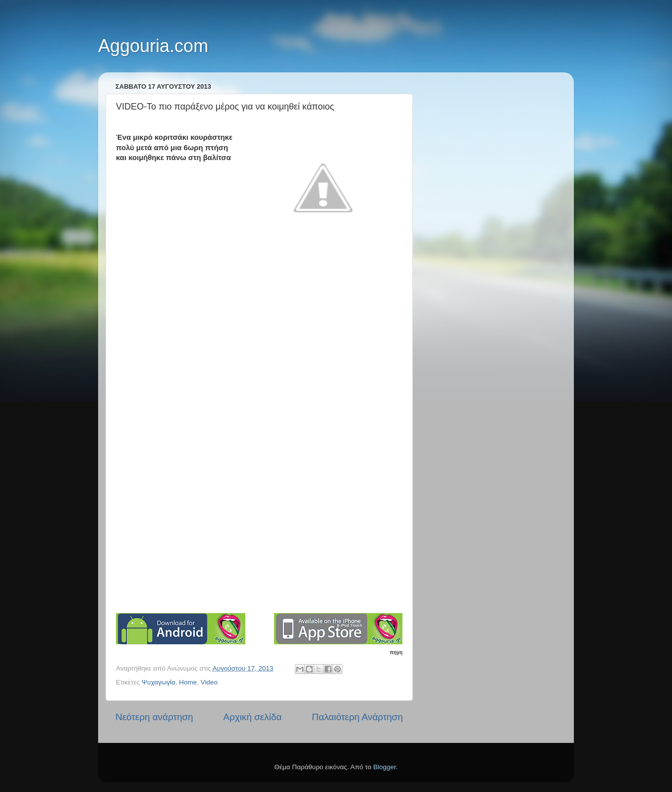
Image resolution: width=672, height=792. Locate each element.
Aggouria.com (153, 46)
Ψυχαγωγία (159, 682)
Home (188, 682)
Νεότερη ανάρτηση (154, 717)
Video (209, 682)
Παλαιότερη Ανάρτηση (357, 717)
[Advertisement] (259, 538)
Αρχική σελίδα (253, 717)
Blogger (385, 767)
